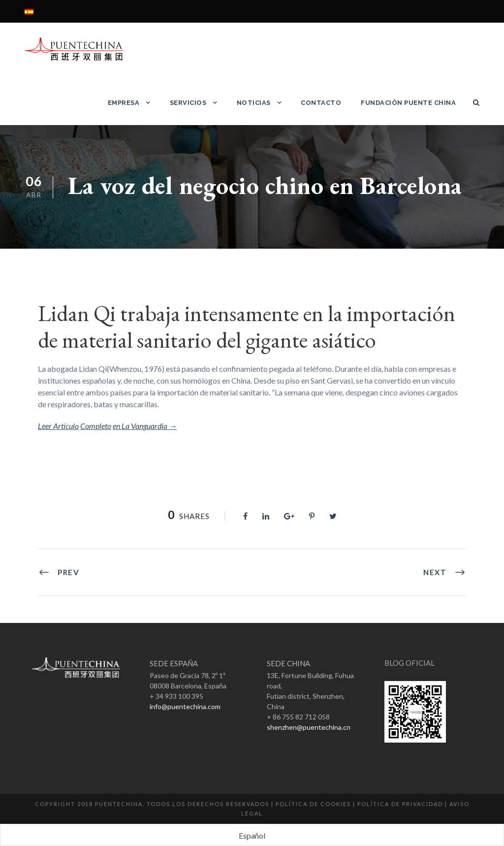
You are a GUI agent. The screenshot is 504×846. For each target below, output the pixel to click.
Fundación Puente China (408, 103)
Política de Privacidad (400, 804)
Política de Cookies (313, 804)
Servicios (188, 103)
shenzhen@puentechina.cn (309, 727)
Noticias (254, 103)
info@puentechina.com (185, 706)
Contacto (321, 103)
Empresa (124, 103)
